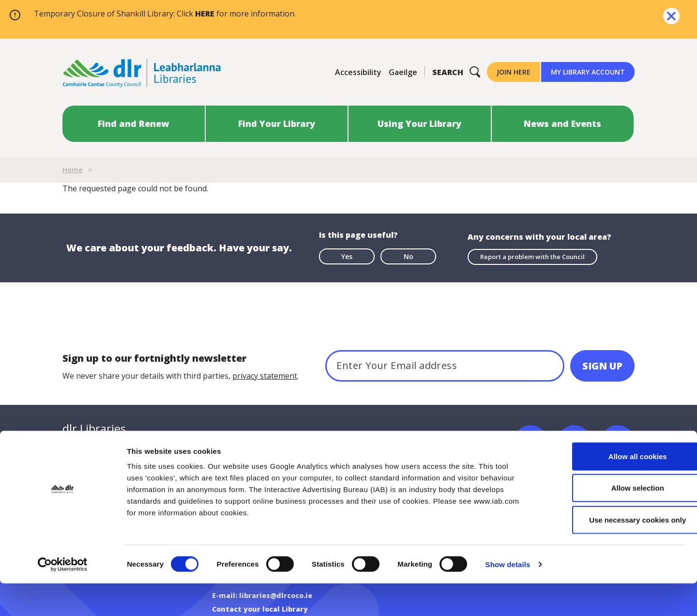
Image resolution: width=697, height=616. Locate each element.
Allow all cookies (616, 489)
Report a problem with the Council (532, 256)
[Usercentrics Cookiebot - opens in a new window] (63, 597)
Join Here (514, 72)
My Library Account (588, 72)
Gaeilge (403, 72)
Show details (508, 597)
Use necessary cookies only (616, 552)
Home (72, 170)
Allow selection (616, 521)
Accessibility (358, 72)
